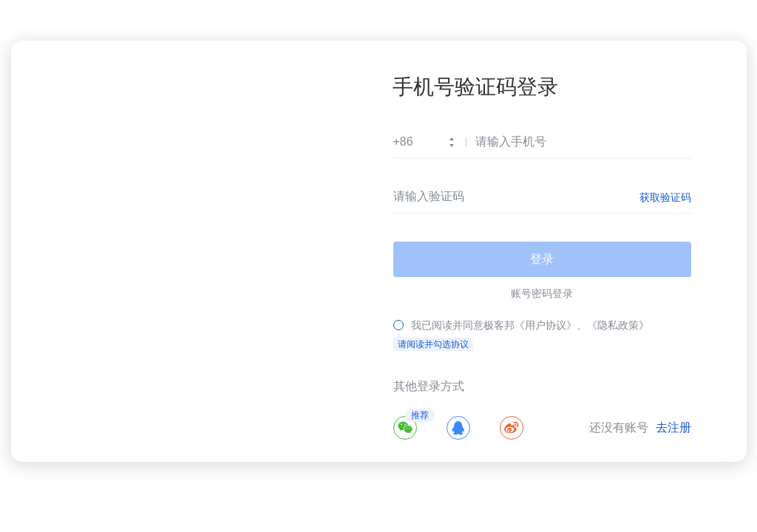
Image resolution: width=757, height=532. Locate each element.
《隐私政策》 (618, 325)
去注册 (673, 428)
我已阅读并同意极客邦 (463, 325)
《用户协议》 (546, 325)
